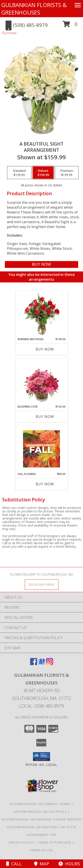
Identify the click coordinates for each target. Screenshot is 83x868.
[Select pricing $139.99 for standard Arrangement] (19, 173)
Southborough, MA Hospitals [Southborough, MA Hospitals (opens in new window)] (40, 812)
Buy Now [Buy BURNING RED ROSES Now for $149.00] (45, 349)
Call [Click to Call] (14, 864)
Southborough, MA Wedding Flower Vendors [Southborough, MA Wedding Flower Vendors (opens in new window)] (41, 819)
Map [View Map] (42, 864)
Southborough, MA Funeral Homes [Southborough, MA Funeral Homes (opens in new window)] (40, 804)
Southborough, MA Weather (32, 827)
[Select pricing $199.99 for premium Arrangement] (67, 173)
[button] (70, 26)
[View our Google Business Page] (42, 664)
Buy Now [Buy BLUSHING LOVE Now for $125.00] (45, 417)
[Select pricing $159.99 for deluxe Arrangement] (43, 173)
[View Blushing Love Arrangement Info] (41, 381)
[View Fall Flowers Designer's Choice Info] (41, 449)
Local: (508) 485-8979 (42, 706)
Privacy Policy (22, 842)
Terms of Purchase (55, 842)
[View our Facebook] (34, 664)
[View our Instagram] (50, 664)
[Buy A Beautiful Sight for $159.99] (41, 264)
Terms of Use (42, 850)
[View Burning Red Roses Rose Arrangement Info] (41, 314)
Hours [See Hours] (69, 864)
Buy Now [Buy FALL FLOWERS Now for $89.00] (45, 484)
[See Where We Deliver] (42, 584)
